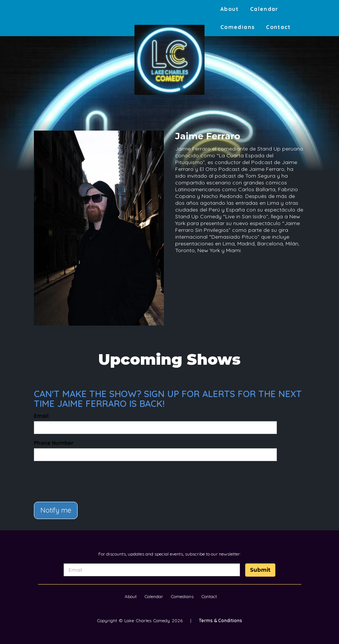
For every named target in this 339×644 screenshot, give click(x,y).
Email (41, 416)
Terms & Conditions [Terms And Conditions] (221, 620)
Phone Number (54, 443)
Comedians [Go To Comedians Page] (237, 27)
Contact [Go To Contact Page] (278, 27)
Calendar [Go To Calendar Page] (264, 9)
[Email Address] (152, 570)
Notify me (56, 510)
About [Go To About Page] (230, 9)
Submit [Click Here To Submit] (260, 570)
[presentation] (78, 478)
